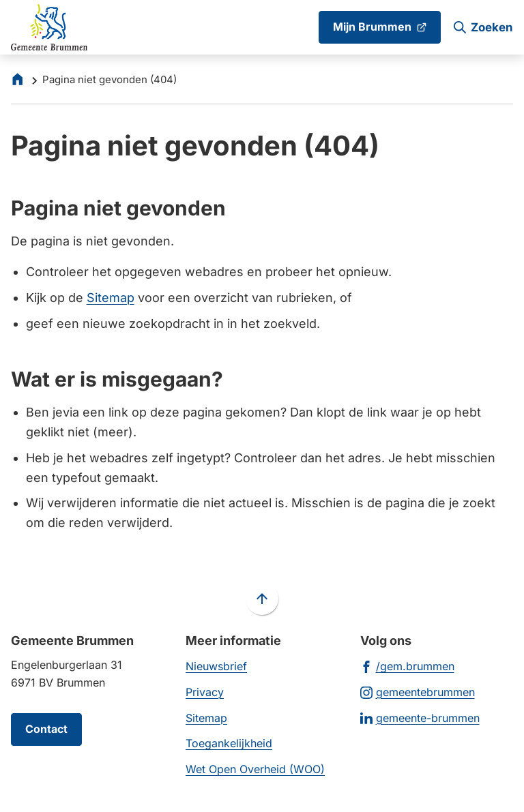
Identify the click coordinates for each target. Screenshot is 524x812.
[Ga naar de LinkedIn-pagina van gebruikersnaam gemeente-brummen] (420, 718)
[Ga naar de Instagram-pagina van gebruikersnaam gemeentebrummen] (418, 692)
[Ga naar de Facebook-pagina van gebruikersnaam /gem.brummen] (407, 666)
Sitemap (111, 298)
